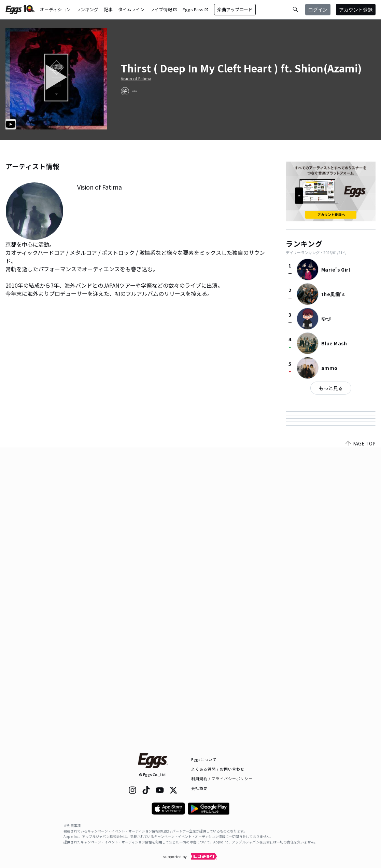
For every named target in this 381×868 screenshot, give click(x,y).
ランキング (87, 9)
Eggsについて (204, 759)
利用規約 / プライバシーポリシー (222, 779)
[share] (125, 91)
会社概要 (199, 788)
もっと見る (331, 388)
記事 (108, 9)
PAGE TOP (361, 741)
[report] (135, 91)
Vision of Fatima (136, 79)
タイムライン (131, 9)
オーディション (55, 9)
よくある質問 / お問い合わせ (218, 769)
